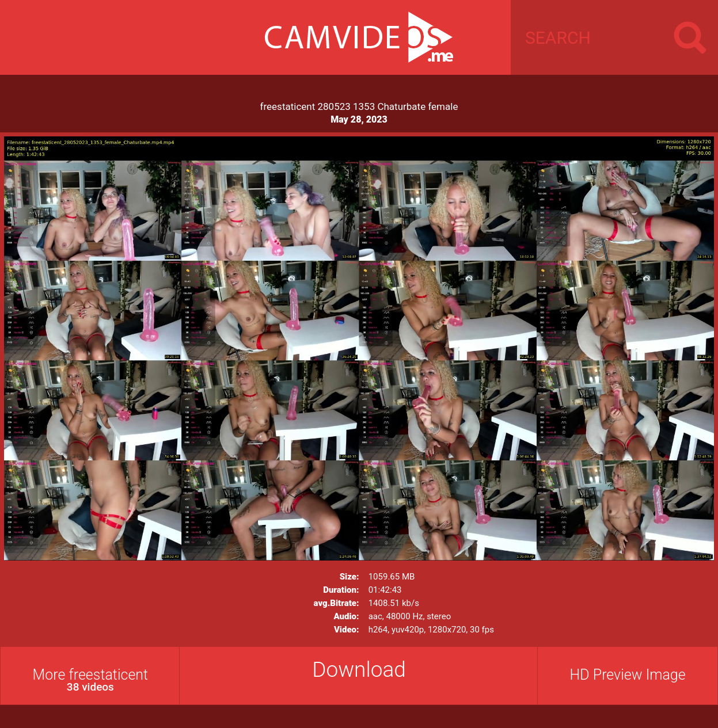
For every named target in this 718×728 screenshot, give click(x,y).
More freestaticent (90, 680)
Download (359, 670)
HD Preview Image (628, 675)
